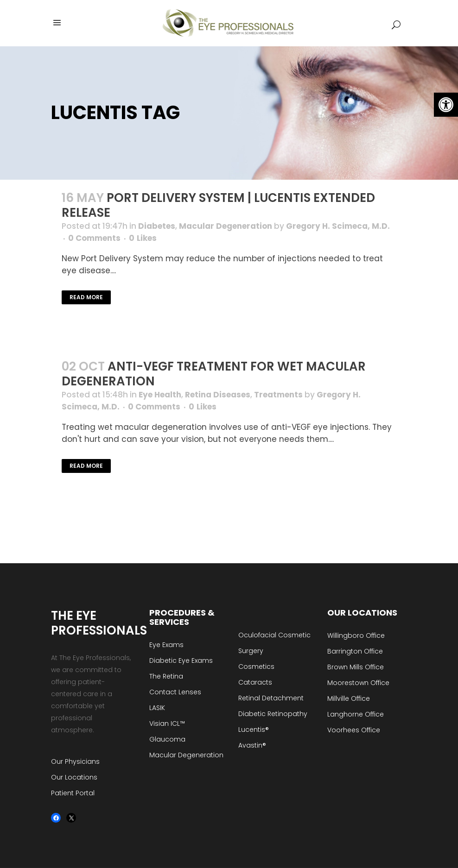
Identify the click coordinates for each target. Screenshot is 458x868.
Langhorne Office (356, 714)
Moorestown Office (358, 683)
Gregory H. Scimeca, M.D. (338, 226)
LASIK (157, 708)
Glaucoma (167, 739)
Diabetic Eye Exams (181, 660)
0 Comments (94, 238)
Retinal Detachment (271, 698)
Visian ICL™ (167, 723)
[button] (446, 105)
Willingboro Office (356, 635)
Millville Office (349, 698)
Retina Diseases (218, 395)
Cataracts (255, 682)
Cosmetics (256, 667)
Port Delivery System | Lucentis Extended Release (218, 205)
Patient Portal (73, 793)
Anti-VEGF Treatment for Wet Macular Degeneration (214, 374)
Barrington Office (355, 651)
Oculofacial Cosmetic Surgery (274, 643)
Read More (86, 297)
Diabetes (157, 226)
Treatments (278, 395)
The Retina (166, 676)
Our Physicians (75, 761)
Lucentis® (254, 730)
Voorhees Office (354, 730)
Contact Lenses (175, 692)
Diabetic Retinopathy (273, 714)
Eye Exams (166, 645)
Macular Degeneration (226, 226)
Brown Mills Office (356, 667)
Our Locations (74, 777)
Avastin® (252, 745)
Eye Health (160, 395)
